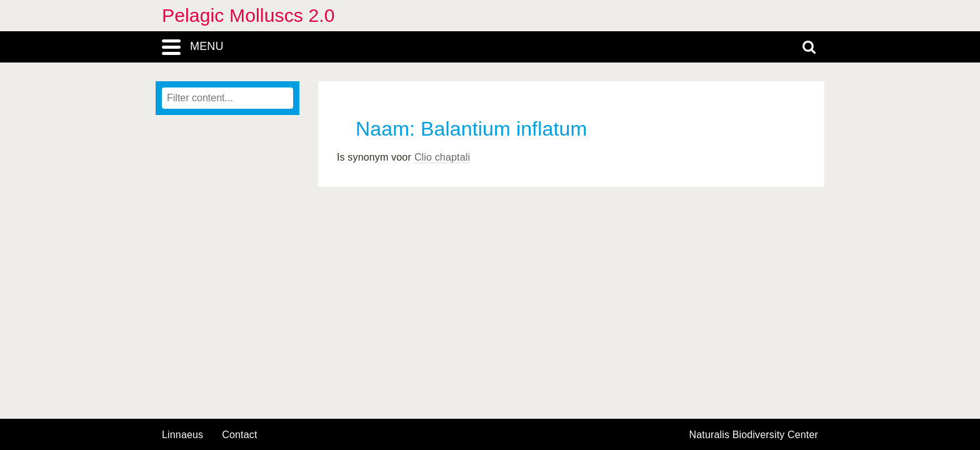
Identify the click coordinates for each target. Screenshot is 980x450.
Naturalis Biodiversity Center (754, 435)
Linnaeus (182, 435)
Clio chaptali (442, 157)
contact (239, 435)
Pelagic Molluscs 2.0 (248, 15)
